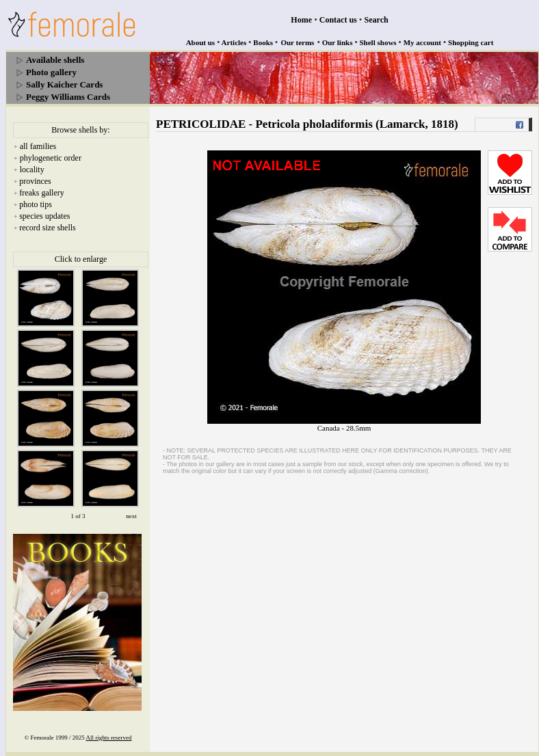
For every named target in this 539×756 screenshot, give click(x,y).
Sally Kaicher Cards (64, 84)
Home (301, 20)
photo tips (36, 204)
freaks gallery (42, 193)
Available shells (55, 60)
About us (201, 42)
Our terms (297, 42)
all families (38, 146)
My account (422, 42)
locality (32, 170)
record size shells (48, 228)
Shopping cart (471, 42)
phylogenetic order (51, 158)
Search (377, 20)
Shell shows (378, 42)
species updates (44, 216)
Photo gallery (51, 72)
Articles (234, 42)
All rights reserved (109, 738)
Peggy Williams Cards (68, 97)
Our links (338, 42)
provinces (35, 181)
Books (263, 42)
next (131, 516)
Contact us (338, 20)
